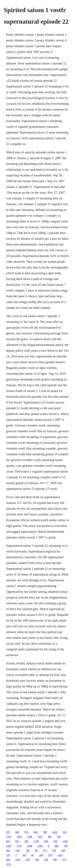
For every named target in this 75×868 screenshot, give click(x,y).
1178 (19, 846)
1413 (18, 860)
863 (36, 832)
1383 (40, 846)
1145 (60, 855)
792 (28, 850)
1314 (9, 837)
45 (33, 855)
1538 (36, 841)
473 (45, 850)
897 (55, 860)
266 (56, 846)
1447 (18, 850)
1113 (40, 837)
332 (65, 832)
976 (46, 860)
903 (8, 860)
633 (17, 841)
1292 (19, 837)
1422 (55, 832)
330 (55, 841)
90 (36, 850)
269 (63, 850)
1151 (9, 864)
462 (50, 837)
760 (37, 860)
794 (66, 846)
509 (41, 855)
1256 (9, 846)
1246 (30, 837)
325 (8, 832)
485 (8, 850)
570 (8, 855)
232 (28, 860)
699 (46, 841)
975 (26, 832)
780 (45, 832)
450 (26, 841)
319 (24, 855)
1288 (29, 846)
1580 (65, 841)
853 (8, 841)
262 (59, 837)
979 (50, 855)
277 (65, 860)
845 (17, 832)
